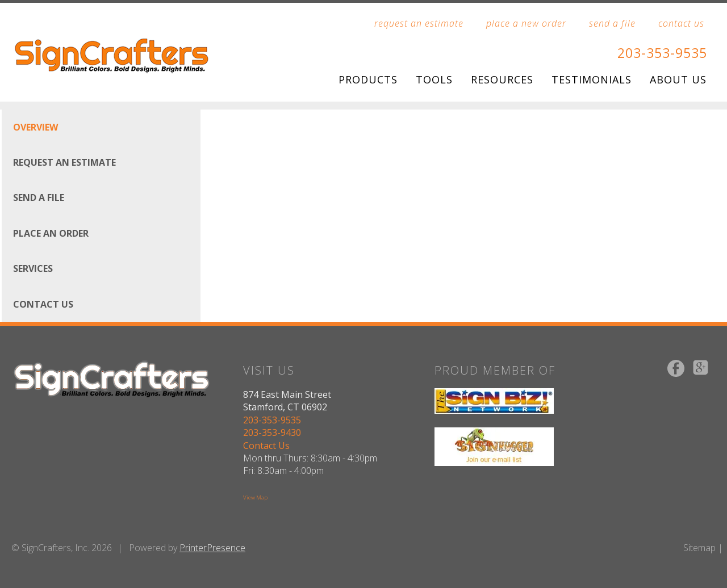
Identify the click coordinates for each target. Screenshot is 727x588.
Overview (35, 127)
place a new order (526, 23)
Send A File (39, 198)
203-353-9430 (271, 432)
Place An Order (51, 233)
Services (33, 268)
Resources (502, 79)
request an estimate (419, 23)
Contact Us (43, 304)
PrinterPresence (212, 547)
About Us (678, 79)
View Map (255, 497)
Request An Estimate (64, 162)
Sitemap (699, 547)
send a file (612, 23)
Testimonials (592, 79)
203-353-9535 (659, 52)
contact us (681, 23)
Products (368, 79)
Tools (434, 79)
